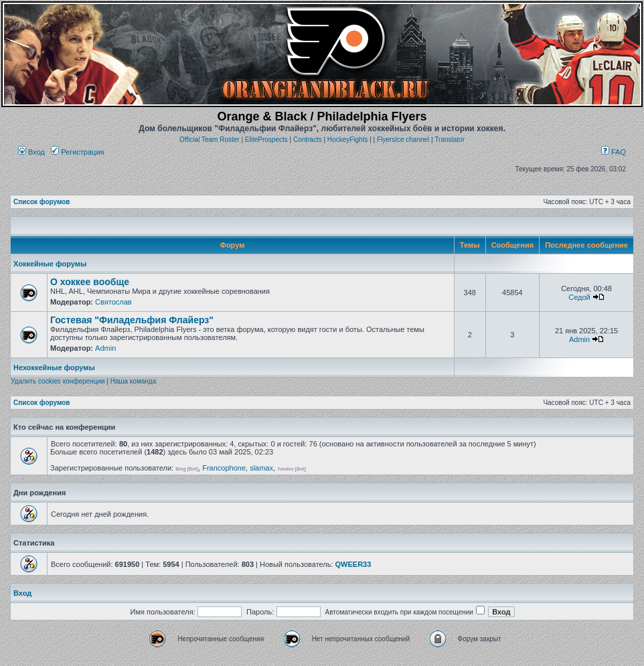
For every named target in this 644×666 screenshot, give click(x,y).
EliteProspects (266, 140)
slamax (261, 468)
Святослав (113, 302)
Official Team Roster (210, 140)
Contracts (308, 140)
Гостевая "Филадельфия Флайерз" (132, 320)
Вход (31, 152)
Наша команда (134, 381)
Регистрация (77, 152)
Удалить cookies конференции (58, 381)
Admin (105, 348)
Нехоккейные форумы (54, 367)
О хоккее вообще (90, 282)
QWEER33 (353, 564)
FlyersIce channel (403, 140)
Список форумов (42, 202)
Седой (579, 297)
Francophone (224, 468)
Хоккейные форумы (50, 264)
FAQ (614, 152)
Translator (450, 140)
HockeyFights (348, 140)
